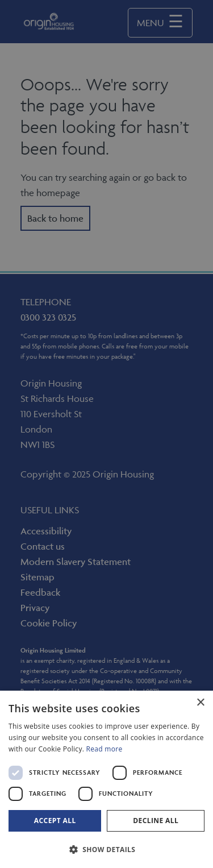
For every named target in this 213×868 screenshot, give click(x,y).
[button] (106, 849)
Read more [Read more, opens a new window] (105, 749)
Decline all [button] (156, 821)
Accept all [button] (55, 821)
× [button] (200, 703)
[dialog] (106, 779)
